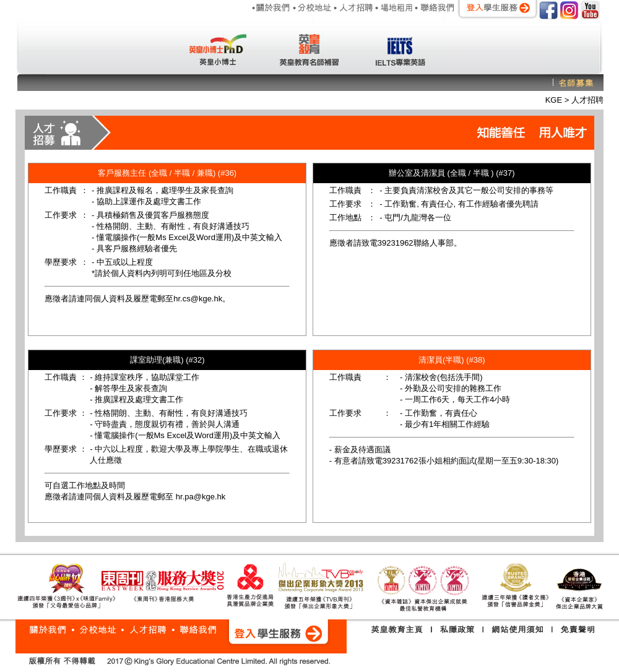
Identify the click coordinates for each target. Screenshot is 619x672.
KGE (555, 100)
